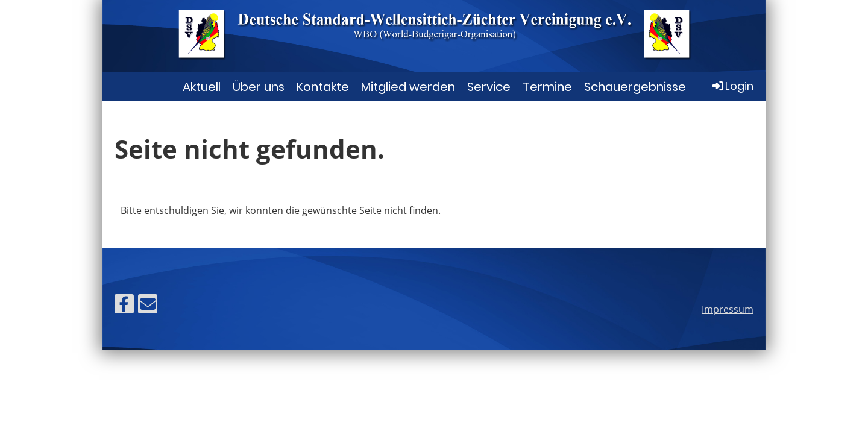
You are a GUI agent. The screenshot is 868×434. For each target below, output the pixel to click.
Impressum (728, 309)
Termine (547, 87)
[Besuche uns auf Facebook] (124, 306)
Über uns (259, 87)
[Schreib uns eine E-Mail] (148, 306)
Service (489, 87)
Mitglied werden (408, 87)
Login (732, 86)
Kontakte (323, 87)
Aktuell (202, 87)
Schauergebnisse (635, 87)
